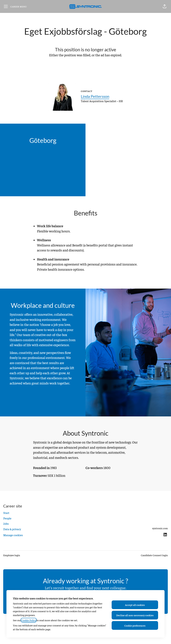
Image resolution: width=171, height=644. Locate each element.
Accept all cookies (135, 605)
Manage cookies (13, 535)
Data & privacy (12, 529)
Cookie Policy (29, 620)
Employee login (12, 555)
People (7, 518)
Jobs (6, 524)
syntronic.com (160, 528)
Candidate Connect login (154, 555)
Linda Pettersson (95, 96)
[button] (165, 6)
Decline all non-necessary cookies (135, 615)
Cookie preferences (135, 625)
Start (6, 513)
